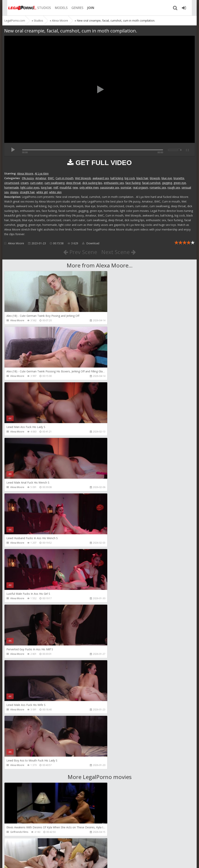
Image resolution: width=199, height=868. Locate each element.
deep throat (73, 183)
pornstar (126, 187)
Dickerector (113, 610)
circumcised (12, 183)
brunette (179, 178)
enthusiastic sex (114, 183)
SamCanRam (114, 721)
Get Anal (111, 776)
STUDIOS (40, 8)
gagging (167, 183)
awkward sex (101, 178)
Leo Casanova (18, 665)
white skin (55, 192)
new (75, 187)
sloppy (14, 192)
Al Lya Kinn (42, 173)
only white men (89, 187)
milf (56, 187)
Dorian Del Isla (18, 776)
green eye (180, 183)
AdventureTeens (116, 665)
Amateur (41, 178)
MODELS (57, 8)
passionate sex (110, 187)
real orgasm (141, 187)
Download (91, 243)
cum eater (37, 183)
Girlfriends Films (19, 610)
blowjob (155, 178)
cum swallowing (55, 183)
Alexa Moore (25, 173)
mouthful (65, 187)
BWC (51, 178)
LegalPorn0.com (33, 861)
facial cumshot (151, 183)
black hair (142, 178)
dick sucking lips (92, 183)
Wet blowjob (83, 178)
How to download (60, 850)
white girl (42, 192)
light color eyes (30, 187)
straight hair (27, 192)
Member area (32, 850)
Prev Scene (80, 252)
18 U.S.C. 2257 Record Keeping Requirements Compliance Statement (128, 861)
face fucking (133, 183)
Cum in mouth (65, 178)
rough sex (174, 187)
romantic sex (158, 187)
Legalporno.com (18, 8)
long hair (46, 187)
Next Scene (119, 252)
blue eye (167, 178)
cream (25, 183)
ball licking (117, 178)
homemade (12, 187)
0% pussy (28, 178)
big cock (130, 178)
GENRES (74, 8)
